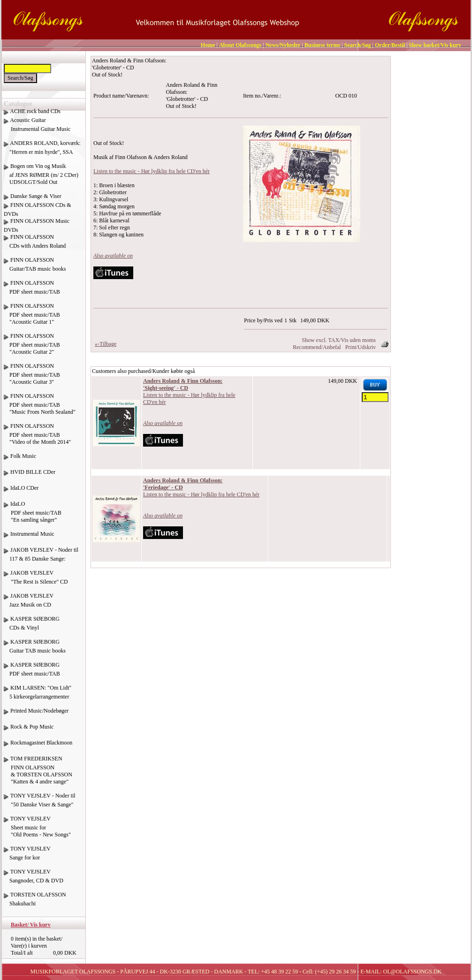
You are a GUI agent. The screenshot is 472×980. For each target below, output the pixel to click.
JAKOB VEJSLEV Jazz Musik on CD (29, 604)
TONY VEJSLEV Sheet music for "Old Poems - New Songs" (37, 830)
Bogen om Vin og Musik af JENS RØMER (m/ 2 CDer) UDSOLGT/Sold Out (41, 174)
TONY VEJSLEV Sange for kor (27, 857)
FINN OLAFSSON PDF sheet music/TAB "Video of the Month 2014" (37, 437)
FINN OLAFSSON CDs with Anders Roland (35, 245)
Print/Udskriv (361, 347)
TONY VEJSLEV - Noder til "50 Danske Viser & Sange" (40, 804)
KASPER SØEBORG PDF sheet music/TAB (32, 673)
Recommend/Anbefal (317, 347)
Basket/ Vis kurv (31, 925)
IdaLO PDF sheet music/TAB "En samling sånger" (33, 515)
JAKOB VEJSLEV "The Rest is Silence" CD (36, 581)
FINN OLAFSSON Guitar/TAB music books (35, 268)
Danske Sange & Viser (36, 196)
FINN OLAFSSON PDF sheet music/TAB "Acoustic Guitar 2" (32, 347)
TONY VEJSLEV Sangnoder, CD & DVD (34, 880)
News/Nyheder (283, 45)
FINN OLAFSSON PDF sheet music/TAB (32, 291)
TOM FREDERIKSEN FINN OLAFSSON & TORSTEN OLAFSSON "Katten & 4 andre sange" (38, 774)
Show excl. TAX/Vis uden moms (339, 340)
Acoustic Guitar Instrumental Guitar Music (37, 128)
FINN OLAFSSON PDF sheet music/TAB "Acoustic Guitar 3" (32, 377)
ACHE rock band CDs (35, 111)
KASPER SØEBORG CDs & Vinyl (32, 627)
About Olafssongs (240, 45)
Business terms (322, 45)
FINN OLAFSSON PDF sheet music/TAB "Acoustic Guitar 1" (32, 317)
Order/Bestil (390, 45)
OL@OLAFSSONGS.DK (413, 972)
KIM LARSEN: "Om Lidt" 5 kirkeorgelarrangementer (38, 696)
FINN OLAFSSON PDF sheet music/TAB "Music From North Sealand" (40, 407)
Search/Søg (357, 45)
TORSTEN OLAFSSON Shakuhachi (35, 903)
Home (208, 45)
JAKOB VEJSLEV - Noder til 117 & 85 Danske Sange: (41, 558)
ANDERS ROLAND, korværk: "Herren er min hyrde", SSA (42, 151)
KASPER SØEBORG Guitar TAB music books (35, 650)
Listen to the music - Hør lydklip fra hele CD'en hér (152, 171)
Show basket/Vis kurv (435, 45)
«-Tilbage (106, 344)
